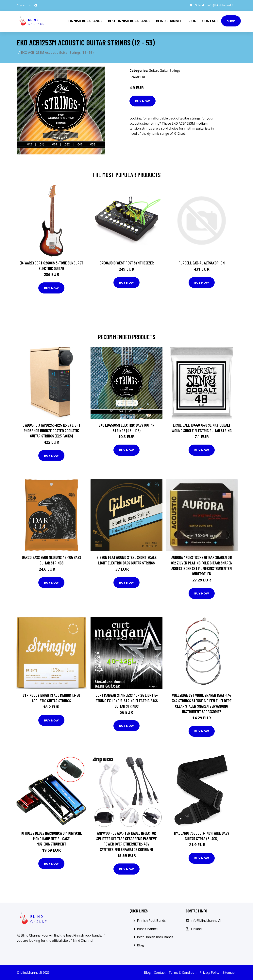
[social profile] (36, 5)
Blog (192, 21)
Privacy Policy (210, 972)
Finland (199, 5)
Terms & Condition (183, 972)
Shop (231, 21)
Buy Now (143, 101)
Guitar (153, 71)
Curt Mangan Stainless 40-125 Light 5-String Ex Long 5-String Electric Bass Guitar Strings (127, 701)
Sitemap (229, 972)
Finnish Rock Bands (85, 21)
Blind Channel (169, 21)
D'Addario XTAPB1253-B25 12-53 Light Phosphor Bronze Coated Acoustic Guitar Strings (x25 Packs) (51, 430)
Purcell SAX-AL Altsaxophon (202, 263)
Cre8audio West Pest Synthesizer (127, 263)
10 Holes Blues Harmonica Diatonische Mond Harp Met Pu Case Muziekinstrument (51, 838)
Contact (210, 21)
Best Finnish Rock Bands (129, 21)
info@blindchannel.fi (220, 5)
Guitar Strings (170, 71)
